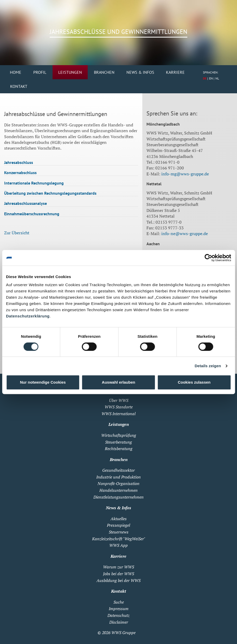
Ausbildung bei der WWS (119, 580)
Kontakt (19, 86)
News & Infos (140, 72)
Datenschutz (119, 615)
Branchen (104, 72)
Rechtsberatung (119, 449)
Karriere (175, 72)
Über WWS (119, 400)
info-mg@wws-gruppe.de (185, 174)
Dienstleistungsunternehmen (119, 497)
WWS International (119, 414)
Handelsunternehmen (119, 490)
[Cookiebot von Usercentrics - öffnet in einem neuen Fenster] (208, 258)
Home (16, 72)
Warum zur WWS (119, 567)
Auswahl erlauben (118, 382)
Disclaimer (119, 622)
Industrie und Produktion (119, 477)
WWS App (119, 545)
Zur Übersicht (17, 233)
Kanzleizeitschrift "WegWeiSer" (119, 539)
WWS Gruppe (123, 633)
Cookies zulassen (194, 382)
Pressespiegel (119, 525)
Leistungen (70, 72)
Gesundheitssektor (119, 470)
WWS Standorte (119, 407)
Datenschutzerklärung (28, 316)
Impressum (119, 609)
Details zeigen (208, 366)
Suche (119, 602)
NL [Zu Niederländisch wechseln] (217, 78)
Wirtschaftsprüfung (119, 435)
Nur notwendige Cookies (43, 382)
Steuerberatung (119, 442)
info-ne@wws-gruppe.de (185, 234)
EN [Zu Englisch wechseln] (211, 78)
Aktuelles (119, 519)
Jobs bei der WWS (119, 574)
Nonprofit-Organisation (119, 483)
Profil (40, 72)
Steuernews (119, 532)
